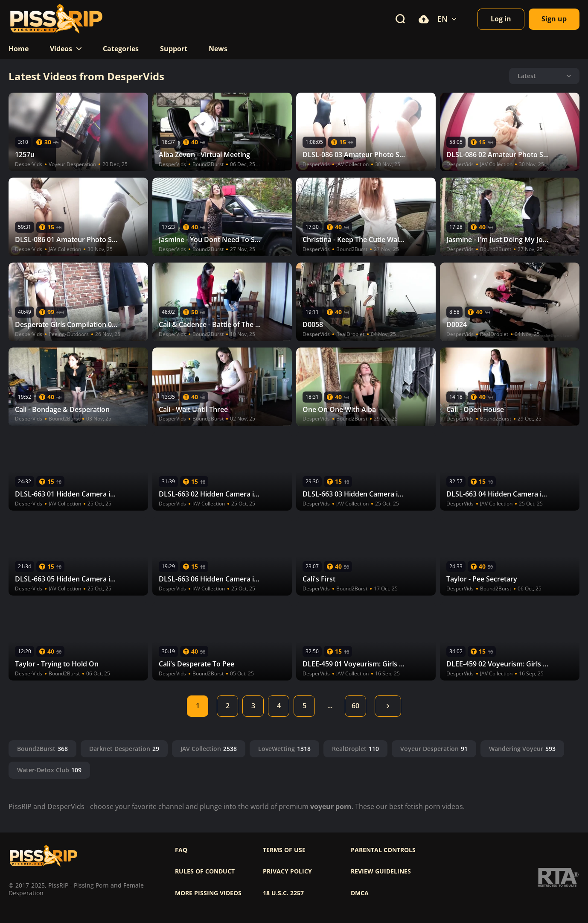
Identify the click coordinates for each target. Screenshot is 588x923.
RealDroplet (355, 749)
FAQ (181, 850)
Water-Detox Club (49, 770)
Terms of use (284, 850)
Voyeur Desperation (434, 749)
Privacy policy (287, 871)
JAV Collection (209, 749)
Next (388, 706)
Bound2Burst (42, 749)
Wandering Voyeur (522, 749)
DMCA (360, 893)
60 (355, 706)
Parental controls (383, 850)
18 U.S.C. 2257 (283, 893)
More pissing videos (208, 893)
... (330, 706)
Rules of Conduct (205, 871)
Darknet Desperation (124, 749)
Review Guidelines (381, 871)
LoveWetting (284, 749)
